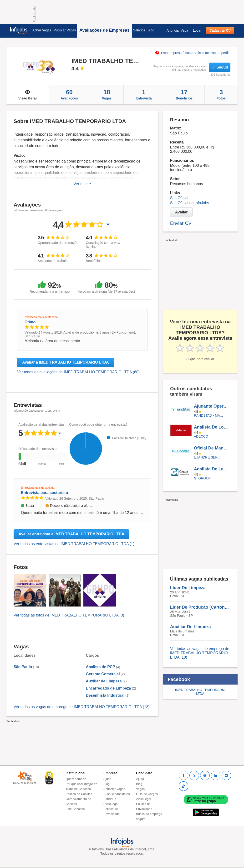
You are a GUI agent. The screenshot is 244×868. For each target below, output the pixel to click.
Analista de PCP (100, 667)
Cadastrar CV (220, 30)
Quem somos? (76, 779)
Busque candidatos (117, 794)
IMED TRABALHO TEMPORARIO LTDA (200, 692)
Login (197, 30)
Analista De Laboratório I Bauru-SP (212, 469)
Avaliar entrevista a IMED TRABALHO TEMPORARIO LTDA (71, 534)
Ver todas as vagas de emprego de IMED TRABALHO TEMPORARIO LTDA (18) (82, 707)
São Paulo (23, 667)
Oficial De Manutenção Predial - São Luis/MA (212, 448)
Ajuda (107, 779)
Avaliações (69, 94)
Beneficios (184, 94)
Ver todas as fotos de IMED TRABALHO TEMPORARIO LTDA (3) (69, 615)
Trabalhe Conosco (78, 789)
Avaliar (181, 212)
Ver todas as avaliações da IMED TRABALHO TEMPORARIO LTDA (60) (78, 372)
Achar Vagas (42, 30)
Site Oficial (179, 198)
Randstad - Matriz (209, 415)
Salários (139, 30)
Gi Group (202, 478)
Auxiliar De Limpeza (191, 627)
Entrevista (144, 94)
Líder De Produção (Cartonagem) (200, 607)
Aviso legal (111, 804)
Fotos (221, 94)
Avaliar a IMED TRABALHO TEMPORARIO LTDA (66, 362)
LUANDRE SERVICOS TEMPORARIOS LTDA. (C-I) (209, 457)
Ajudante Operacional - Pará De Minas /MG (212, 406)
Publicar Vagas (65, 30)
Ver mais (82, 184)
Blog (151, 30)
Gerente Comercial (103, 674)
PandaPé (110, 799)
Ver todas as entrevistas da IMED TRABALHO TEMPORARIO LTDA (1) (74, 544)
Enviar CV (181, 223)
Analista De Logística (212, 427)
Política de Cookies (79, 794)
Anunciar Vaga (177, 30)
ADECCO (201, 436)
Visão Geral (28, 94)
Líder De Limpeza (188, 588)
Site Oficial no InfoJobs (190, 203)
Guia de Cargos (147, 794)
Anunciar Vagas (114, 789)
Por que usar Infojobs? (81, 784)
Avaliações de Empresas (104, 30)
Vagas (107, 94)
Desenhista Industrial (105, 695)
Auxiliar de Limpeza (104, 681)
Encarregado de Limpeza (108, 688)
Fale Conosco (75, 809)
